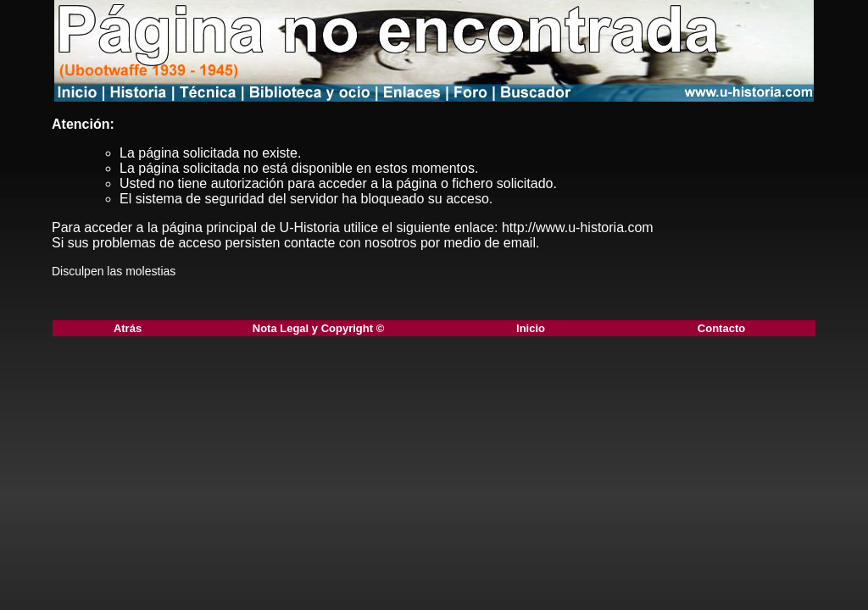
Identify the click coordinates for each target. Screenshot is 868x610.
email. (522, 243)
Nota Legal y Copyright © (318, 328)
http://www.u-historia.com (578, 227)
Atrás (128, 328)
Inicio (531, 328)
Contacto (721, 328)
